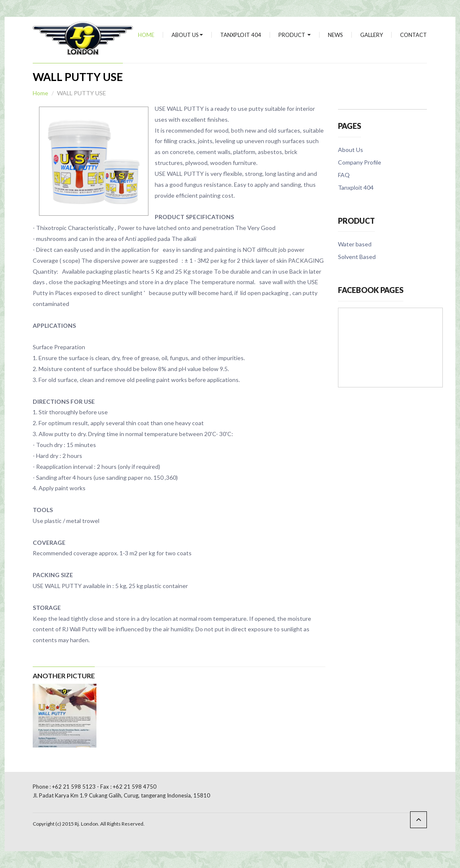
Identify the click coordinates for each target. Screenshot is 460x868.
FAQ (344, 175)
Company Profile (360, 162)
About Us (187, 35)
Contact (413, 35)
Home (146, 35)
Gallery (372, 35)
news (335, 35)
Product (295, 35)
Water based (355, 244)
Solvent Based (357, 257)
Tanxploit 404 (241, 35)
